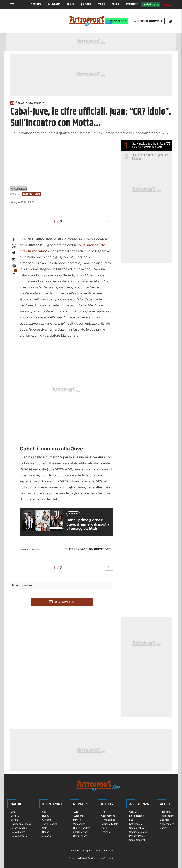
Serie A (71, 5)
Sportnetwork (81, 832)
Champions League (21, 824)
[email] (14, 259)
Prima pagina (108, 820)
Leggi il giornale (150, 21)
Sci (44, 812)
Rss (103, 812)
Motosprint (79, 824)
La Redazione (136, 816)
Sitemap (105, 832)
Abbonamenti (108, 816)
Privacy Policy (137, 836)
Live (169, 5)
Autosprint (79, 816)
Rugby (46, 816)
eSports (47, 836)
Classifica (36, 5)
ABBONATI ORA (116, 21)
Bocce (46, 832)
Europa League (19, 828)
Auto (76, 812)
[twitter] (14, 253)
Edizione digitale (110, 824)
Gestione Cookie (138, 832)
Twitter (98, 851)
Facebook (74, 851)
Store (104, 828)
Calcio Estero (18, 832)
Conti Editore (80, 836)
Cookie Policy (137, 828)
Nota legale (135, 824)
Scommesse (132, 5)
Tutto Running (50, 824)
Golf (44, 828)
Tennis (115, 5)
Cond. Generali (137, 840)
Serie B (15, 820)
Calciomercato (36, 103)
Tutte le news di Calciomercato (88, 549)
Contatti (134, 812)
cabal (37, 194)
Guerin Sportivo (82, 828)
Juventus (86, 5)
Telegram (109, 851)
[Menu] (12, 5)
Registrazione (167, 816)
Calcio (21, 103)
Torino (101, 5)
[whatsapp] (14, 246)
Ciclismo (47, 820)
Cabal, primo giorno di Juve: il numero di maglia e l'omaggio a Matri (88, 524)
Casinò (148, 5)
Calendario (54, 5)
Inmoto (77, 820)
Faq (131, 820)
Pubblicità (165, 812)
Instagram (87, 851)
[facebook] (14, 239)
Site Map (165, 820)
